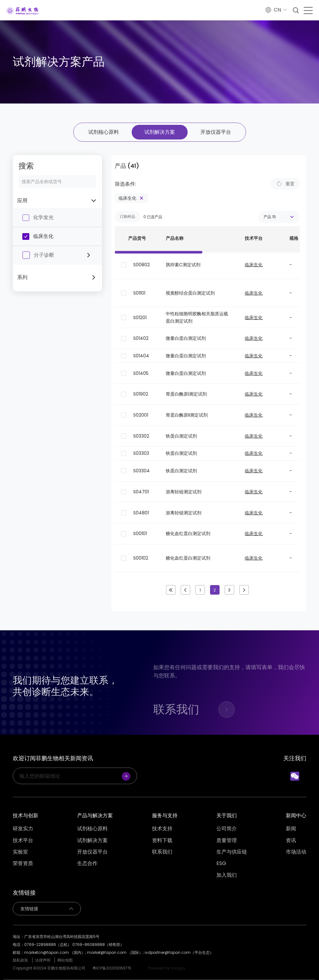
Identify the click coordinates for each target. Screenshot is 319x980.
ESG (221, 863)
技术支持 (162, 829)
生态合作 (87, 863)
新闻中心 (296, 815)
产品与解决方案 (95, 815)
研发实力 (23, 829)
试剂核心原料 (104, 132)
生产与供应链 (232, 852)
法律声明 (43, 960)
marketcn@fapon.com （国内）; (56, 952)
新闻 (291, 829)
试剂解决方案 (160, 132)
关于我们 (227, 815)
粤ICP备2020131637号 (112, 968)
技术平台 (23, 841)
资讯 (291, 841)
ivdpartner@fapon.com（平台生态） (179, 952)
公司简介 (227, 829)
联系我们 (162, 852)
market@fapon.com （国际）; (116, 952)
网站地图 (65, 960)
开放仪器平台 (216, 132)
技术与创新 (25, 815)
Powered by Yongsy (167, 968)
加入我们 (227, 875)
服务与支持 (165, 815)
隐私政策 (20, 960)
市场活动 (296, 852)
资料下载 (162, 841)
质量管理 (227, 841)
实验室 (20, 852)
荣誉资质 (23, 863)
